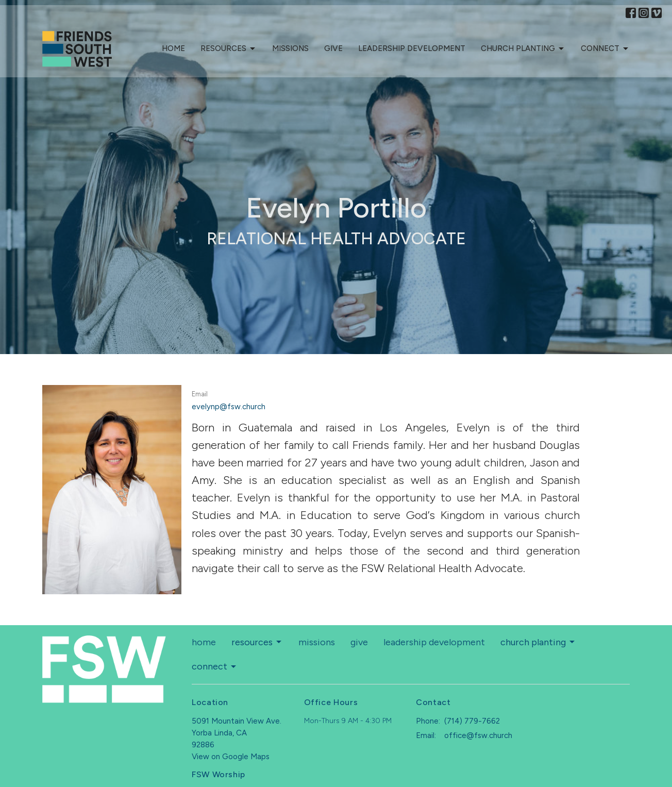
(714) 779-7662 (472, 721)
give (333, 48)
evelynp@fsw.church (229, 407)
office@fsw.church (478, 735)
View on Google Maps (231, 757)
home (173, 48)
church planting (523, 49)
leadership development (412, 48)
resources (229, 49)
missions (290, 48)
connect (605, 49)
